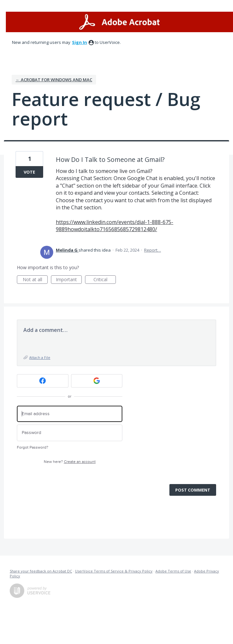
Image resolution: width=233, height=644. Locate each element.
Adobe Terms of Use (173, 571)
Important (69, 280)
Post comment (193, 490)
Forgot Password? (33, 447)
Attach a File (40, 357)
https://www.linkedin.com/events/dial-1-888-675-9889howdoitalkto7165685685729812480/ (115, 226)
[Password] (70, 433)
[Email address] (70, 414)
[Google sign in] (97, 381)
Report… (153, 250)
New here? (70, 462)
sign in (80, 42)
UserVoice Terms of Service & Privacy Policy (114, 571)
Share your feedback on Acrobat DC (41, 571)
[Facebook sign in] (43, 381)
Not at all (35, 280)
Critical (105, 280)
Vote (29, 172)
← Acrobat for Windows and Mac (54, 80)
